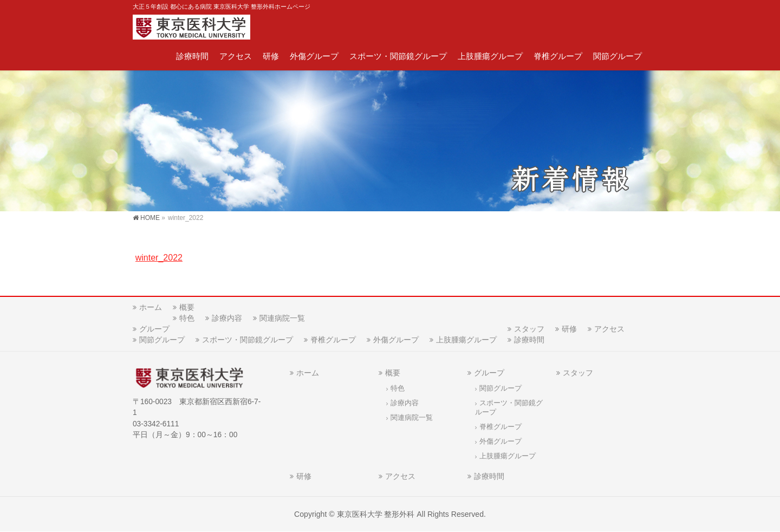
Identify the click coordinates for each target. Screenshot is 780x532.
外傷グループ (396, 340)
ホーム (151, 307)
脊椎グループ (333, 340)
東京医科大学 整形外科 (376, 514)
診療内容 (227, 318)
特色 (187, 318)
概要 (187, 307)
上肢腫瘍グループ (466, 340)
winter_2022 (159, 258)
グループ (154, 329)
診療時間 (529, 340)
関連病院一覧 (282, 318)
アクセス (609, 329)
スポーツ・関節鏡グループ (248, 340)
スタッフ (529, 329)
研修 (569, 329)
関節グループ (162, 340)
